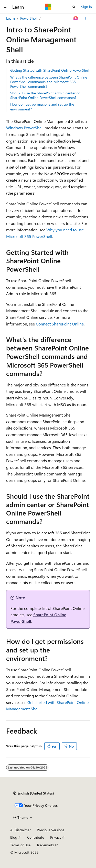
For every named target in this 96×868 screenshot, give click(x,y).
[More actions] (85, 18)
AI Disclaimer (20, 830)
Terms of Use (20, 845)
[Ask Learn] (76, 18)
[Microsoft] (48, 7)
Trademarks (46, 845)
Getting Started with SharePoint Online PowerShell (50, 70)
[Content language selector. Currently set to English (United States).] (34, 793)
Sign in (87, 7)
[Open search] (74, 7)
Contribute (36, 837)
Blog (14, 837)
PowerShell (29, 18)
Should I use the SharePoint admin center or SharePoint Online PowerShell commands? (45, 95)
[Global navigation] (5, 7)
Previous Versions (51, 830)
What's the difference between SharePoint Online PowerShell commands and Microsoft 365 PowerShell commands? (49, 82)
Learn (10, 18)
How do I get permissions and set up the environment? (42, 106)
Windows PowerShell (25, 128)
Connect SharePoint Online (60, 324)
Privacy (56, 837)
